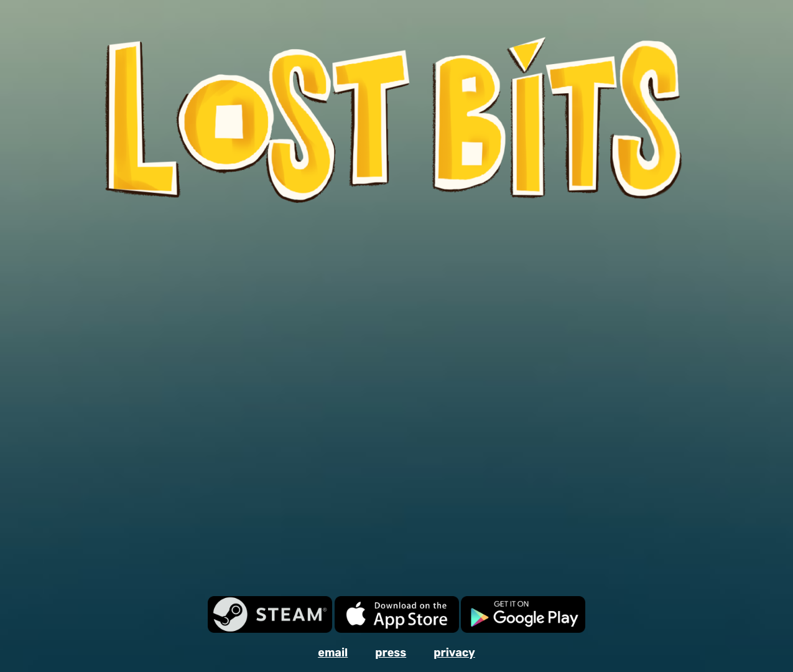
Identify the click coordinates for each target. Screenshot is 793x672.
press (391, 653)
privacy (454, 653)
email (333, 653)
